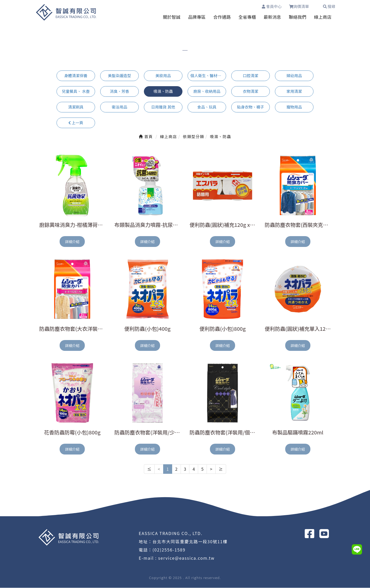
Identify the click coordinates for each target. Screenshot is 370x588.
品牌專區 (197, 17)
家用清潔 (294, 91)
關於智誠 (172, 17)
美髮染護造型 (119, 76)
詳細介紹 (72, 242)
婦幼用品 (294, 76)
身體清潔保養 (76, 76)
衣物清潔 (251, 91)
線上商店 (323, 17)
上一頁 (76, 123)
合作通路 (222, 17)
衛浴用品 (119, 107)
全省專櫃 (247, 17)
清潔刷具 (76, 107)
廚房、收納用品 (207, 91)
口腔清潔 (251, 76)
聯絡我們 (298, 17)
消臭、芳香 (119, 91)
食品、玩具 (207, 107)
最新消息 (272, 17)
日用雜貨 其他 (163, 107)
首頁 (146, 136)
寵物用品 (294, 107)
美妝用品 (163, 76)
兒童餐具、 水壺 (76, 91)
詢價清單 (302, 6)
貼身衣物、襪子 (250, 107)
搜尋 (329, 6)
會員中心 (272, 6)
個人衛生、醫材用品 (208, 76)
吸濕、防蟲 (163, 91)
